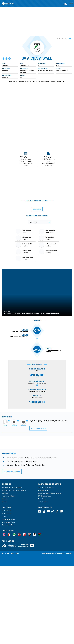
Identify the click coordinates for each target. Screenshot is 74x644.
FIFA (17, 631)
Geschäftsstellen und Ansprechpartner (14, 568)
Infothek (5, 576)
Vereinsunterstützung (9, 574)
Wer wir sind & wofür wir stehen (12, 565)
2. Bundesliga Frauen (9, 602)
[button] (3, 59)
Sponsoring (6, 571)
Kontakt (5, 579)
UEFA (12, 631)
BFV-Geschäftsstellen (45, 574)
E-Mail (51, 70)
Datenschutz (60, 631)
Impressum (69, 631)
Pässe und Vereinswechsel (46, 565)
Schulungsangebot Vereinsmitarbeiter (50, 571)
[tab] (31, 120)
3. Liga (4, 594)
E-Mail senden (42, 469)
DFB (8, 631)
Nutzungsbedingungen (48, 631)
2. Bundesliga (6, 591)
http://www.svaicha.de (62, 70)
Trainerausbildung (44, 568)
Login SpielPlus (43, 579)
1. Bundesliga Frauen (9, 600)
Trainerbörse (42, 576)
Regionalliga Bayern (8, 597)
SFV (3, 631)
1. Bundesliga (6, 588)
